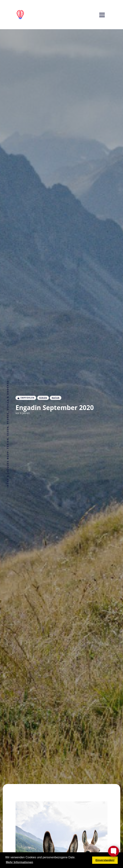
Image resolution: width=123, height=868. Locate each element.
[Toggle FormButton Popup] (114, 851)
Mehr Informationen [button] (19, 862)
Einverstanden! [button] (105, 860)
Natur (55, 398)
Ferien (43, 398)
